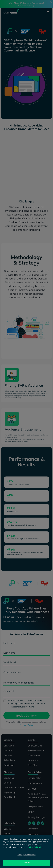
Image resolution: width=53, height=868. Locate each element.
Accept (26, 863)
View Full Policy (36, 847)
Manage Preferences (26, 855)
